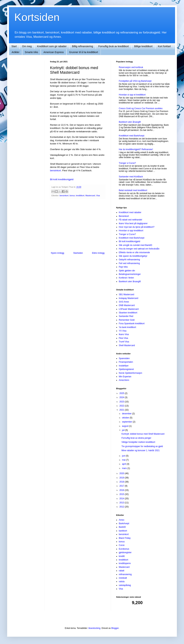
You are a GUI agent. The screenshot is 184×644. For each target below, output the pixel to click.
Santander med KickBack (131, 177)
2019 (122, 478)
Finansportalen (126, 362)
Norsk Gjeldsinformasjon (130, 373)
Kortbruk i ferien (126, 278)
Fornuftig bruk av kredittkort (114, 46)
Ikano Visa (124, 334)
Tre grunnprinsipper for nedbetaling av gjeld (142, 446)
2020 (122, 473)
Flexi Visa (123, 338)
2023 (122, 402)
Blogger (115, 628)
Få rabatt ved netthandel (130, 220)
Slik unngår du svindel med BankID (135, 245)
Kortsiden (37, 17)
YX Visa (123, 331)
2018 (122, 482)
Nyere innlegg (58, 253)
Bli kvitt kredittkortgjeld (62, 179)
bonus (72, 195)
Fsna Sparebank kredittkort (132, 324)
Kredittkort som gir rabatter (52, 46)
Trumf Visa (124, 342)
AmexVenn (124, 380)
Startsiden (78, 253)
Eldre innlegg (98, 253)
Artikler (16, 52)
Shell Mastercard (127, 345)
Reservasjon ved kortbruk (131, 67)
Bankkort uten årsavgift (130, 122)
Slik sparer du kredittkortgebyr (133, 256)
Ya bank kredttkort (127, 327)
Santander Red (126, 316)
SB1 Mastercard (126, 294)
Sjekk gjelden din (127, 271)
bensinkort (55, 170)
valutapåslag (125, 585)
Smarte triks (32, 52)
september (127, 422)
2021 (122, 410)
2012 (122, 507)
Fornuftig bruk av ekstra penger (136, 438)
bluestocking (94, 628)
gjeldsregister (125, 552)
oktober (126, 418)
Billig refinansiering (83, 46)
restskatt (123, 578)
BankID (122, 527)
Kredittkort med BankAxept (132, 136)
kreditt (122, 556)
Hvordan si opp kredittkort (131, 231)
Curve (122, 545)
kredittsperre (125, 563)
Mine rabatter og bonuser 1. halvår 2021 (141, 450)
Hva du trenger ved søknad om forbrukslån (139, 249)
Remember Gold (127, 320)
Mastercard (90, 195)
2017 (122, 486)
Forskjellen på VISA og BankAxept (135, 81)
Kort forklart (164, 46)
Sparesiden (124, 358)
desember (127, 414)
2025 (122, 393)
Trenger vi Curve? (127, 163)
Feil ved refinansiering (129, 263)
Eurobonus (124, 549)
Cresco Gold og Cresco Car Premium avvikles (141, 108)
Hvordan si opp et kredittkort (132, 95)
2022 (122, 406)
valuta (122, 582)
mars (125, 468)
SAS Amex (124, 302)
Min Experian (125, 377)
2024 (122, 397)
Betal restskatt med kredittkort (133, 190)
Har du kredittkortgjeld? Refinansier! (136, 149)
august (125, 426)
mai (124, 460)
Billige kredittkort (143, 46)
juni (124, 456)
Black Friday (125, 538)
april (124, 464)
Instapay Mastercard (129, 298)
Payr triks (123, 267)
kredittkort (80, 195)
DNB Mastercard (127, 305)
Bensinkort (124, 216)
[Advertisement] (29, 114)
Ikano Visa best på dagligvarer (133, 223)
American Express (54, 52)
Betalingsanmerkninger (130, 274)
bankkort (123, 531)
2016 (122, 490)
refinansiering (125, 574)
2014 (122, 499)
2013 (122, 503)
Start (14, 46)
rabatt (122, 571)
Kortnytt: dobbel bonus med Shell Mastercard (143, 434)
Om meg (27, 46)
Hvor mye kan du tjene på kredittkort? (137, 227)
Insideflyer (124, 366)
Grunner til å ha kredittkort (84, 52)
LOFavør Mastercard (129, 309)
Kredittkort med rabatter (130, 212)
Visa (98, 195)
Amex (122, 520)
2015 (122, 494)
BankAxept (124, 523)
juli (124, 430)
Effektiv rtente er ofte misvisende (134, 252)
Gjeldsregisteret (126, 369)
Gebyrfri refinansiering (129, 260)
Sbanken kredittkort (128, 313)
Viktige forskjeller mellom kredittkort (138, 442)
